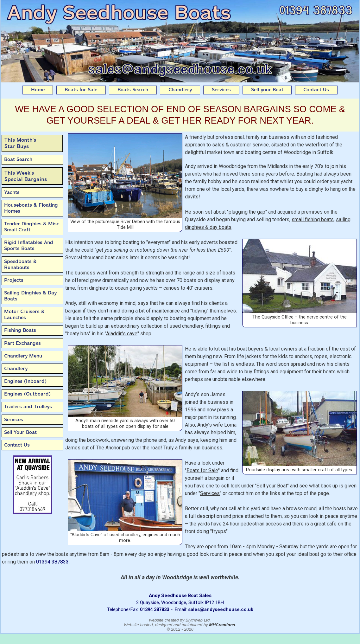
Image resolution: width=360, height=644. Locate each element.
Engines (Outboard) (27, 394)
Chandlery (180, 90)
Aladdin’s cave (122, 334)
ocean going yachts (136, 288)
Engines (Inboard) (25, 381)
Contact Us (316, 90)
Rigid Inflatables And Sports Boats (29, 245)
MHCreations (222, 625)
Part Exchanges (22, 343)
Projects (14, 280)
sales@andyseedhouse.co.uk (221, 609)
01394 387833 (52, 562)
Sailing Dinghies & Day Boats (30, 296)
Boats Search (133, 90)
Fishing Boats (20, 330)
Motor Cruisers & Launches (24, 315)
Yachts (12, 192)
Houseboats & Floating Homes (31, 208)
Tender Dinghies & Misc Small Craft (32, 227)
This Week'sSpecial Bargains (26, 176)
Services (221, 90)
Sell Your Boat (20, 432)
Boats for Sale (81, 90)
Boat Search (18, 159)
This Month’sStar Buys (20, 143)
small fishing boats (313, 219)
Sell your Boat (267, 90)
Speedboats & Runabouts (20, 264)
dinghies (98, 288)
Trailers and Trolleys (28, 407)
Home (38, 90)
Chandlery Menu (23, 356)
